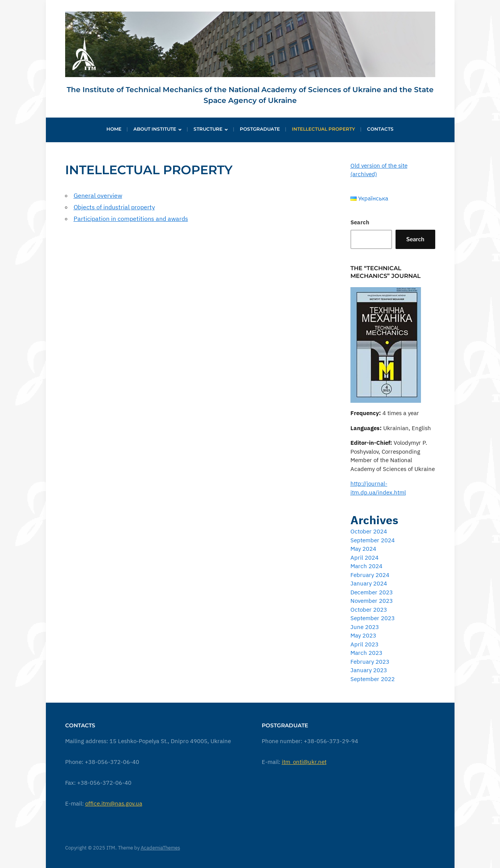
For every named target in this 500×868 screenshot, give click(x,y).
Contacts (380, 129)
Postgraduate (260, 129)
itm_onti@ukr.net (304, 762)
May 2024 (363, 549)
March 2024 (366, 566)
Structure (208, 129)
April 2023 (364, 644)
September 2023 (373, 618)
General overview (98, 195)
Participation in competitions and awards (131, 219)
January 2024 (369, 583)
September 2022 (373, 679)
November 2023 (372, 601)
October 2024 (369, 531)
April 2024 (364, 558)
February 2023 (370, 662)
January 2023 (369, 670)
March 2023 (366, 653)
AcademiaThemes (160, 848)
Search (360, 222)
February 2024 (370, 575)
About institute (155, 129)
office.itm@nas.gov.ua (114, 803)
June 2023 (365, 627)
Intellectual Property (323, 129)
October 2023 (369, 610)
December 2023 (372, 592)
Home (114, 129)
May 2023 (363, 635)
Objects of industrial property (114, 207)
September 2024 (373, 540)
